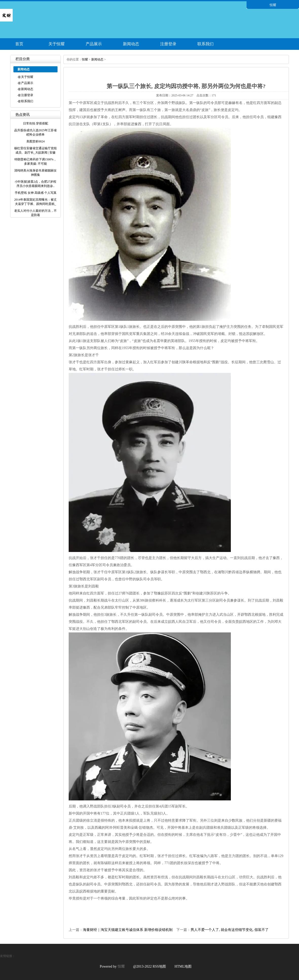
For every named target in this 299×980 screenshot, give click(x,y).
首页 (19, 44)
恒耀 (85, 59)
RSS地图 (159, 966)
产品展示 (94, 44)
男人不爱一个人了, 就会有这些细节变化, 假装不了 (230, 930)
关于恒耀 (57, 44)
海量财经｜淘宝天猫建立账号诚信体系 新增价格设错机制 (128, 930)
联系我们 (205, 44)
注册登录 (168, 44)
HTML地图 (183, 966)
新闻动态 (131, 44)
